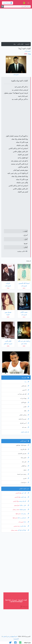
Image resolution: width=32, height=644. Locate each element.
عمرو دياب (28, 51)
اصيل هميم (17, 505)
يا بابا (26, 522)
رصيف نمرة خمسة (23, 474)
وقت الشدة (25, 497)
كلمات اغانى (20, 44)
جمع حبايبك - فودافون (22, 445)
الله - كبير (25, 493)
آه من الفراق (24, 423)
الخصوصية (16, 639)
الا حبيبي (26, 390)
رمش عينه (25, 514)
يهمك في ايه (25, 398)
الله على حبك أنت (23, 394)
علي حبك (25, 462)
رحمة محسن (17, 526)
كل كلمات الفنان (25, 432)
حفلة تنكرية (24, 526)
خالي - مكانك (24, 505)
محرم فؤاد (18, 514)
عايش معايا (25, 458)
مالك (26, 411)
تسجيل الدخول (8, 3)
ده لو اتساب (25, 482)
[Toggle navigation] (28, 3)
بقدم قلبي (25, 386)
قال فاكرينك (25, 449)
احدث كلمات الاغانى (24, 489)
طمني (26, 407)
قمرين (26, 478)
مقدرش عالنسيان (23, 454)
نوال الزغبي (18, 493)
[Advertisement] (16, 26)
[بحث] (3, 7)
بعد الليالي (25, 466)
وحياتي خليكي (24, 415)
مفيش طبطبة (24, 510)
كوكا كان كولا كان (23, 530)
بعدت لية (26, 427)
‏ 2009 (26, 54)
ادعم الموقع (14, 636)
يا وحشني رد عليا (23, 518)
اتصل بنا (4, 636)
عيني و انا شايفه (24, 419)
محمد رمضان (16, 510)
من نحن (9, 636)
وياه (29, 54)
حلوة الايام (25, 402)
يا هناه (26, 470)
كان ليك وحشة (24, 501)
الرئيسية (27, 44)
